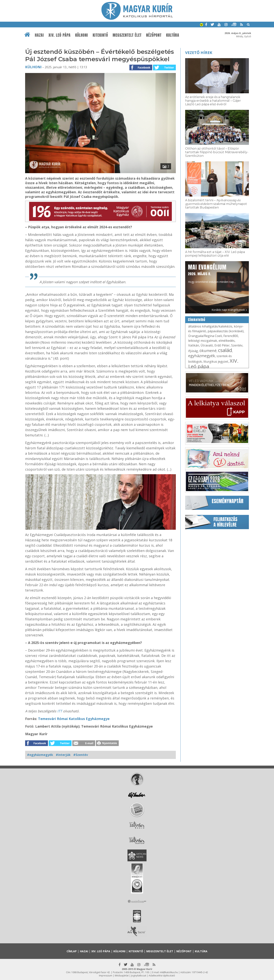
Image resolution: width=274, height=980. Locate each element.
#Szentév (81, 755)
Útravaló (207, 345)
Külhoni (82, 35)
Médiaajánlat (122, 976)
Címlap (72, 951)
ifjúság (193, 351)
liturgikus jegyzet (216, 362)
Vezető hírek (199, 53)
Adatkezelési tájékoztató (162, 976)
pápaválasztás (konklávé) (226, 331)
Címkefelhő (197, 320)
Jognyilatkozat (139, 976)
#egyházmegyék (40, 755)
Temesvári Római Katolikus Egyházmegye (74, 719)
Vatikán (194, 345)
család (225, 350)
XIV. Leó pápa (60, 35)
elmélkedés (227, 341)
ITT (60, 711)
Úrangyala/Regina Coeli (205, 336)
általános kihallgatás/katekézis (210, 326)
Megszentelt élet (127, 35)
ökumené (208, 351)
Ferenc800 (231, 336)
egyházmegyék (202, 356)
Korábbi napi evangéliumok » (229, 310)
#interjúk (63, 755)
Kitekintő (100, 35)
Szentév (237, 345)
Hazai (39, 35)
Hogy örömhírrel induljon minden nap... (212, 273)
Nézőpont (154, 35)
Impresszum (106, 976)
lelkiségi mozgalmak (203, 341)
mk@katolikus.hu (169, 972)
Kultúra (173, 35)
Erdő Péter (222, 345)
